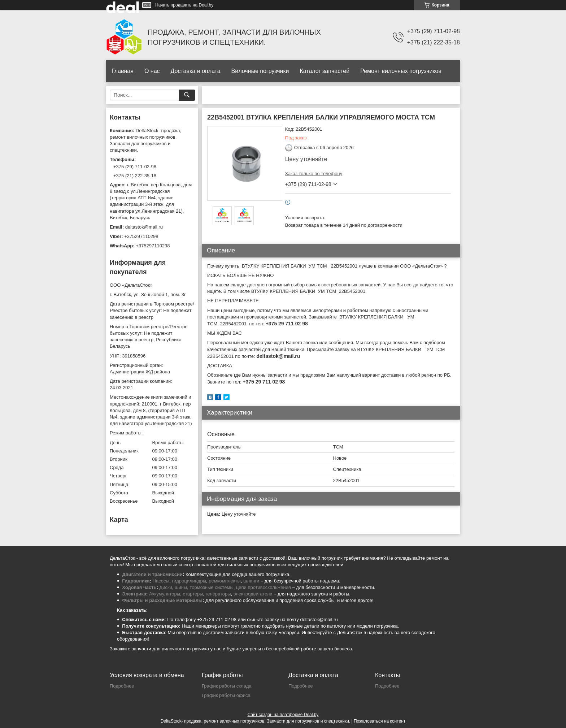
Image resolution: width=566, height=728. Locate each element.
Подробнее (122, 686)
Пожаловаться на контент (380, 721)
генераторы (218, 594)
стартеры (193, 594)
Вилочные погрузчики (260, 71)
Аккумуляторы (165, 594)
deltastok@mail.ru (144, 227)
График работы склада (227, 686)
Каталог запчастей (325, 71)
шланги (251, 581)
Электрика (134, 594)
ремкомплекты (225, 581)
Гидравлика (136, 581)
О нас (152, 71)
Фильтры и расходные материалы (162, 600)
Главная (123, 71)
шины (181, 587)
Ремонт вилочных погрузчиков (401, 71)
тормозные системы (212, 587)
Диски (166, 587)
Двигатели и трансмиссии (152, 574)
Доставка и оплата (196, 71)
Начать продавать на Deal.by (184, 5)
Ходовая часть (139, 587)
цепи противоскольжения (264, 587)
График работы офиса (226, 695)
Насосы (161, 581)
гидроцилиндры (189, 581)
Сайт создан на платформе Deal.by (283, 715)
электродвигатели (253, 594)
